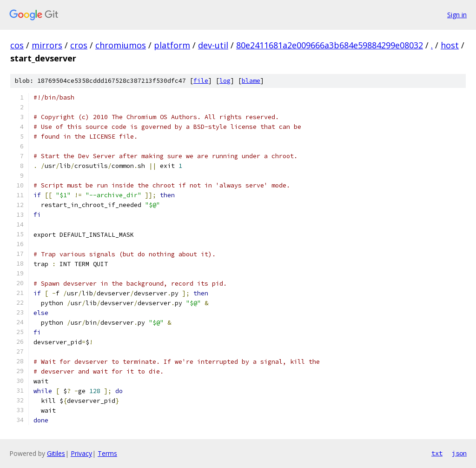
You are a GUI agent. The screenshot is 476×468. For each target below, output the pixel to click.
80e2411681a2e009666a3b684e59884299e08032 (330, 45)
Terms (107, 453)
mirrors (47, 45)
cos (17, 45)
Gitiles (56, 453)
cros (79, 45)
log (225, 81)
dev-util (213, 45)
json (459, 453)
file (201, 81)
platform (172, 45)
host (450, 45)
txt (437, 453)
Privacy (81, 453)
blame (251, 81)
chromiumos (121, 45)
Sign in (457, 15)
